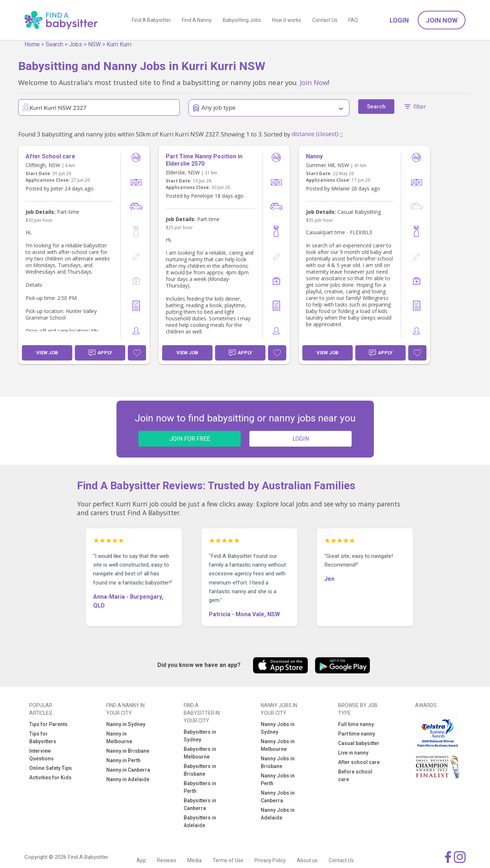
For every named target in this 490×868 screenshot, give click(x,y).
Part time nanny (357, 734)
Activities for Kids (50, 778)
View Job (47, 353)
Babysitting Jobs (242, 20)
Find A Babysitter (151, 20)
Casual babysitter (359, 743)
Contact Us (325, 20)
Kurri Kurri (119, 44)
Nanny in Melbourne (119, 738)
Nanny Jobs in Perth (278, 780)
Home (32, 44)
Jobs (76, 44)
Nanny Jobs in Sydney (278, 728)
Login (399, 20)
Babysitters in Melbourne (200, 753)
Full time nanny (356, 724)
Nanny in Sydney (126, 724)
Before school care (355, 776)
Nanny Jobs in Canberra (278, 797)
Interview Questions (41, 755)
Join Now (442, 20)
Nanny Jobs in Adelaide (278, 814)
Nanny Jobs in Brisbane (278, 762)
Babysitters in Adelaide (200, 821)
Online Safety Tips (51, 768)
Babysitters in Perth (200, 787)
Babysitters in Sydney (200, 736)
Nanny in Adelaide (128, 779)
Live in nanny (353, 753)
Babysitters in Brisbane (200, 770)
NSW (94, 44)
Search (54, 44)
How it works (287, 20)
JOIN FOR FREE (190, 439)
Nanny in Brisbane (128, 751)
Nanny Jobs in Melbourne (278, 745)
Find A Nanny (197, 20)
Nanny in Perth (123, 760)
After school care (359, 762)
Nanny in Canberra (128, 770)
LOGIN (301, 439)
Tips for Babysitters (43, 738)
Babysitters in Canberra (200, 804)
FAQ (353, 20)
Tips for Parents (48, 724)
